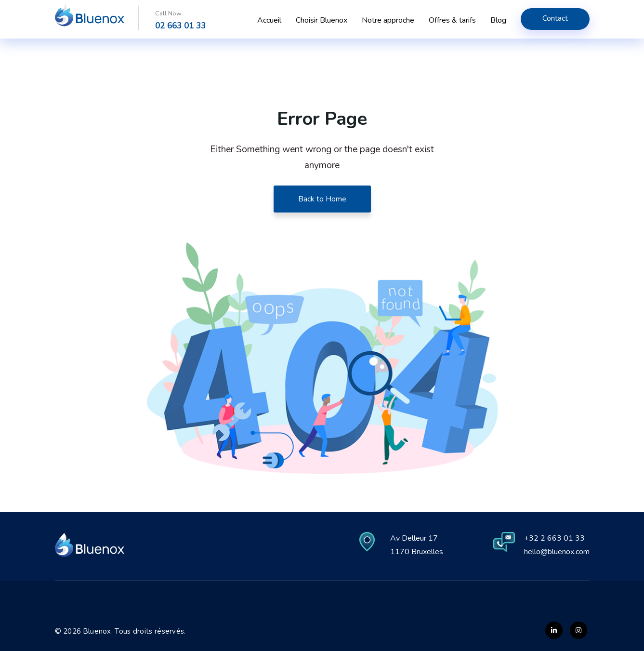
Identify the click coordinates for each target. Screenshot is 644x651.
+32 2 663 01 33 (554, 538)
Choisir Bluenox (322, 20)
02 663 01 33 (180, 26)
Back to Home (322, 199)
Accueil (269, 20)
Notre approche (388, 20)
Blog (498, 20)
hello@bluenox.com (557, 552)
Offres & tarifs (452, 20)
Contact (555, 18)
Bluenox (97, 631)
